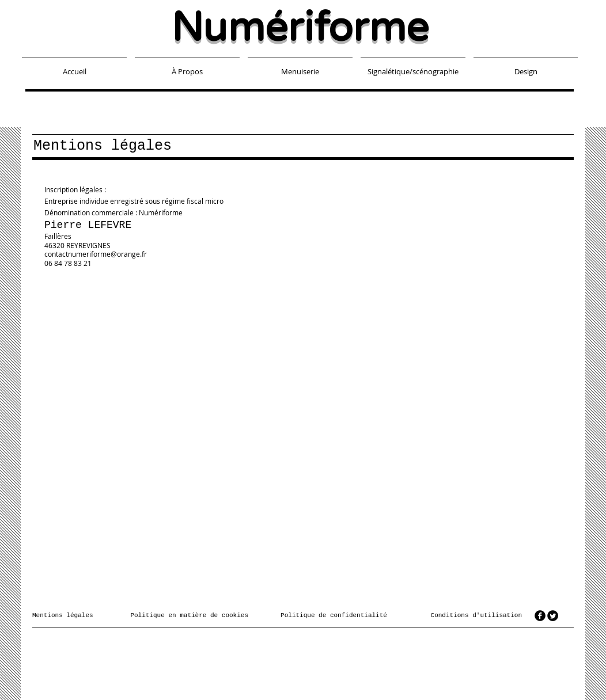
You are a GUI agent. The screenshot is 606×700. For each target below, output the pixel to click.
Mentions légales (63, 615)
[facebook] (540, 616)
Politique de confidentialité (334, 615)
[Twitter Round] (553, 616)
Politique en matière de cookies (191, 615)
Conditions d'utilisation (476, 615)
